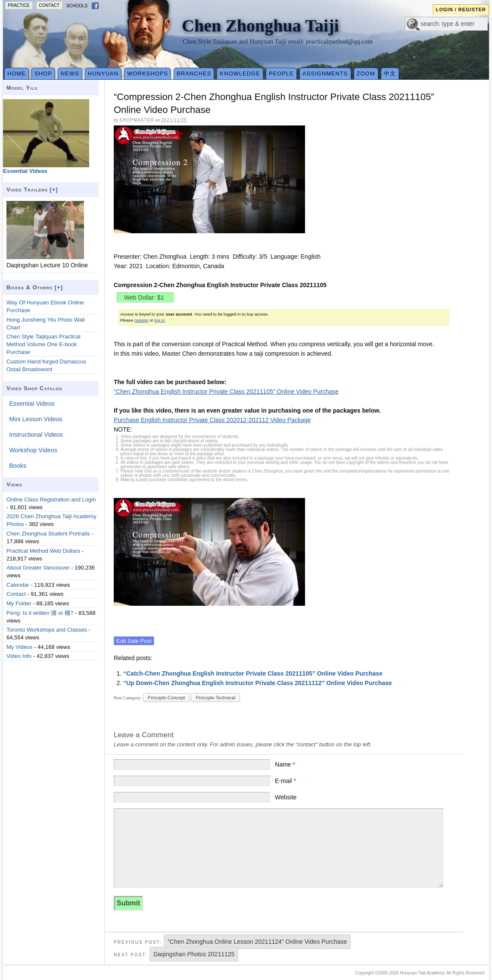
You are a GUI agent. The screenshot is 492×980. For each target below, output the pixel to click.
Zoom (366, 74)
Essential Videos (32, 404)
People (281, 74)
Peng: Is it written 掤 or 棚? (40, 613)
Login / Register (461, 9)
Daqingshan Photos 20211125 (194, 954)
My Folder (19, 603)
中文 (390, 74)
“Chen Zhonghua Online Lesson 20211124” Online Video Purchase (257, 942)
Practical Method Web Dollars (43, 551)
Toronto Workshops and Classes (47, 630)
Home (17, 74)
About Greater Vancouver (38, 568)
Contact (50, 5)
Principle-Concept (167, 698)
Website (286, 797)
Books (18, 466)
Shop (43, 74)
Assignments (325, 74)
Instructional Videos (36, 435)
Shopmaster (137, 120)
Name (285, 764)
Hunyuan (103, 74)
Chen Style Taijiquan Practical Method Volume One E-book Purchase (44, 344)
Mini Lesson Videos (36, 419)
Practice (19, 5)
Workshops (148, 74)
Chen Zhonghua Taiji (260, 26)
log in (159, 320)
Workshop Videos (33, 450)
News (70, 74)
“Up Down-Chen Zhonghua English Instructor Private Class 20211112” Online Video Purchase (258, 683)
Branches (194, 74)
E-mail (285, 781)
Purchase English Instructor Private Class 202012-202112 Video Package (212, 420)
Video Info (19, 656)
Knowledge (240, 74)
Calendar (18, 585)
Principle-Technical (215, 698)
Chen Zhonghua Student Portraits (48, 534)
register (142, 320)
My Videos (19, 647)
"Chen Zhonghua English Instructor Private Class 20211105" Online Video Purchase (226, 391)
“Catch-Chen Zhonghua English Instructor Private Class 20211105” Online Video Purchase (253, 673)
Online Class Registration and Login (51, 499)
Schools (77, 6)
